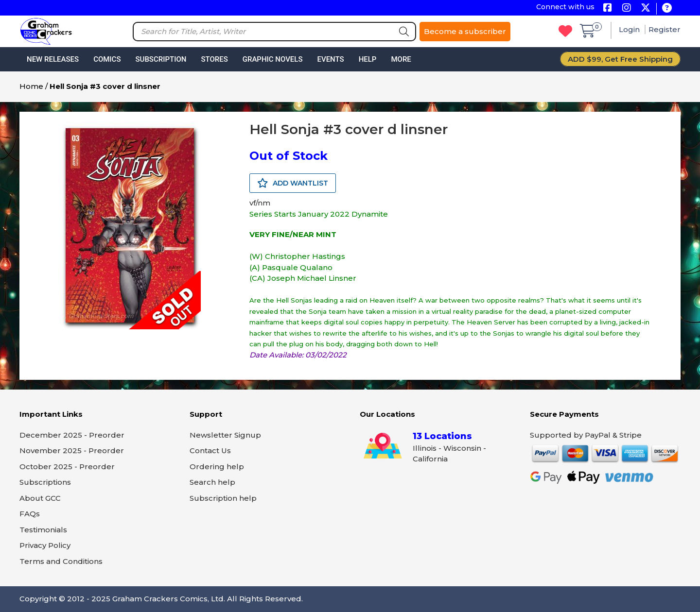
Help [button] (368, 59)
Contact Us (210, 450)
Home (31, 86)
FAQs (30, 514)
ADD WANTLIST (293, 183)
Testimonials (43, 530)
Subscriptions (45, 482)
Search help (212, 482)
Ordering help (217, 467)
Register (665, 29)
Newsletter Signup (225, 435)
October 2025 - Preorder (67, 467)
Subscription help (223, 498)
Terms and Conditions (61, 561)
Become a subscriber (465, 31)
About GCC (40, 498)
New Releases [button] (53, 59)
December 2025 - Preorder (72, 435)
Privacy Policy (45, 545)
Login (630, 29)
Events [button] (330, 59)
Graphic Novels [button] (273, 59)
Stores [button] (214, 59)
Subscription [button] (161, 59)
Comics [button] (107, 59)
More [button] (401, 59)
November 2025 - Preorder (72, 450)
